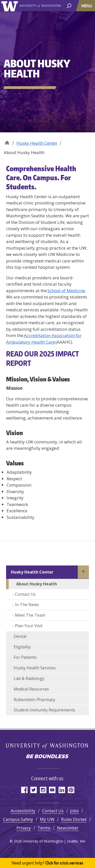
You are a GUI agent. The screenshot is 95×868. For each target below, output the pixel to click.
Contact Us (25, 594)
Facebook (24, 790)
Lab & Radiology (29, 678)
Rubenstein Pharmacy (34, 700)
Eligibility (22, 647)
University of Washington (11, 6)
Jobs (74, 811)
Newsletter (68, 828)
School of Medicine (66, 291)
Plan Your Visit (29, 626)
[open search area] (69, 5)
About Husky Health (37, 584)
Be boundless (48, 757)
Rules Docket (74, 819)
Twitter (34, 790)
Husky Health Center (37, 143)
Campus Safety (18, 819)
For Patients (25, 657)
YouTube (52, 790)
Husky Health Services (35, 668)
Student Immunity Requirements (44, 710)
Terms (44, 828)
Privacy (24, 828)
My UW (47, 819)
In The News (27, 605)
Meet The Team (30, 615)
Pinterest (71, 790)
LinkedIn (62, 790)
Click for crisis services (48, 863)
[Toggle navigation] (87, 6)
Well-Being (7, 141)
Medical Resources (31, 689)
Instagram (43, 790)
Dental (20, 636)
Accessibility (23, 811)
